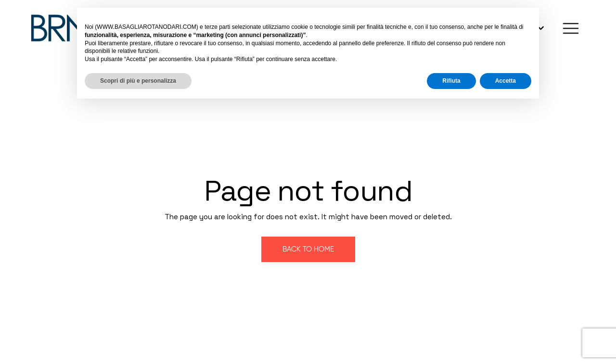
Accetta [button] (506, 81)
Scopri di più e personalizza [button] (138, 81)
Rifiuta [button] (451, 81)
